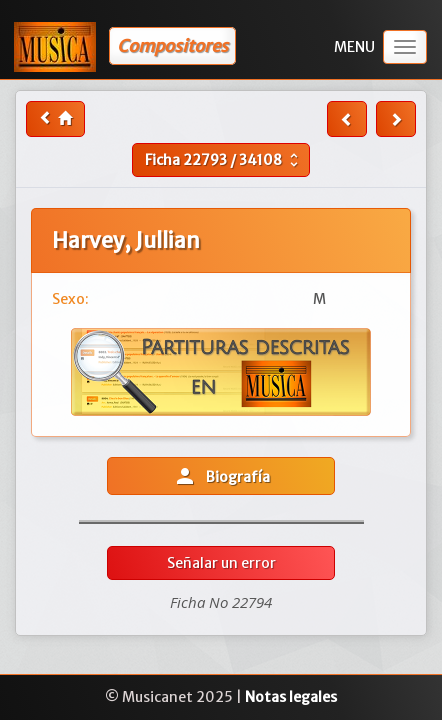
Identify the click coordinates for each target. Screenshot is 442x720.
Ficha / (224, 160)
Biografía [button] (221, 476)
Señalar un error (221, 563)
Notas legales (291, 697)
